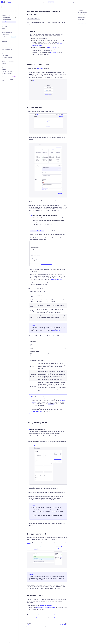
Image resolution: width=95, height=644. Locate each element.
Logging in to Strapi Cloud (83, 12)
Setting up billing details (83, 16)
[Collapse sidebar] (9, 643)
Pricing (63, 200)
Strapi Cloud (40, 69)
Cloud (51, 2)
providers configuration (36, 411)
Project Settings (56, 331)
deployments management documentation (46, 608)
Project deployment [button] (6, 18)
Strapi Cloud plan (53, 617)
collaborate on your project (45, 606)
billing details (34, 615)
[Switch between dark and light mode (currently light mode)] (93, 2)
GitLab (55, 47)
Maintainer (53, 53)
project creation (48, 615)
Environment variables (58, 373)
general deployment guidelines (34, 617)
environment (56, 615)
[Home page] (28, 8)
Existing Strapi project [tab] (51, 231)
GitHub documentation (56, 279)
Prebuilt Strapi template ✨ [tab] (37, 231)
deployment (41, 615)
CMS (45, 2)
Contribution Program (85, 2)
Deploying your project (82, 18)
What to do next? (81, 19)
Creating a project (81, 14)
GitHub (75, 2)
